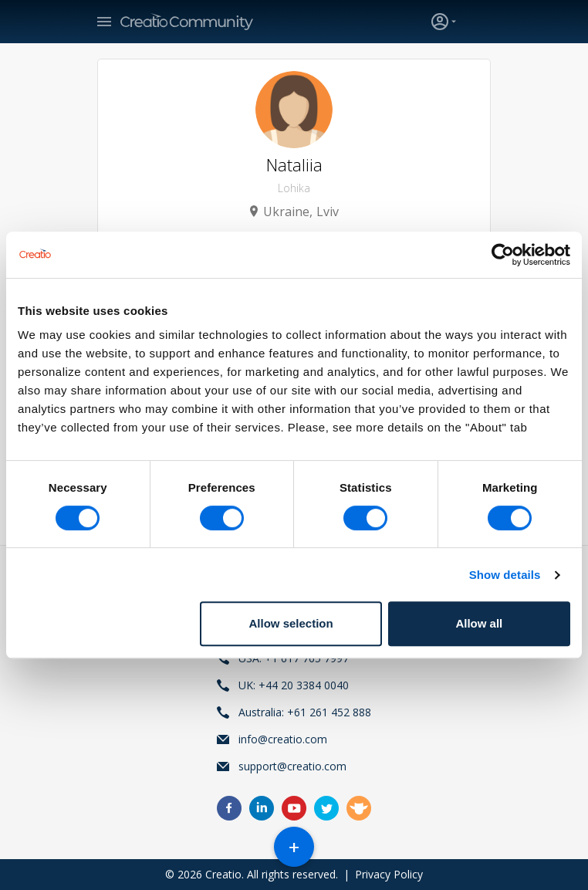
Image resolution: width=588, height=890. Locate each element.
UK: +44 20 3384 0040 (294, 685)
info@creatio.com (283, 739)
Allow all (479, 623)
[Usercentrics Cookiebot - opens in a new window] (503, 255)
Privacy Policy (389, 874)
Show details (505, 575)
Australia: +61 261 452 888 (305, 712)
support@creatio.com (292, 766)
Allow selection (291, 623)
